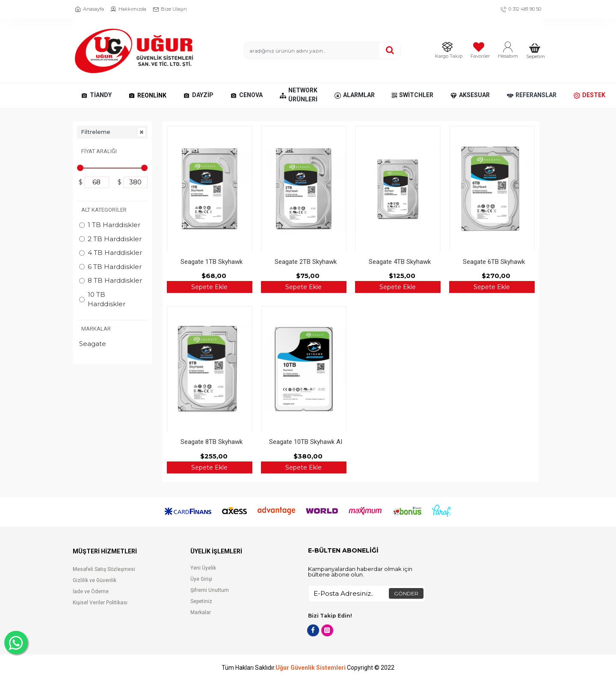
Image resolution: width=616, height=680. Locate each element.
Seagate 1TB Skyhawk (212, 262)
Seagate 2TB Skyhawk (306, 262)
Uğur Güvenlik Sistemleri (311, 668)
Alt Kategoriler (104, 210)
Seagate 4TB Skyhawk (400, 262)
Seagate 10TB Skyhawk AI (306, 442)
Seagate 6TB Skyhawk (494, 262)
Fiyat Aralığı (99, 151)
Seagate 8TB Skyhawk (212, 442)
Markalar (96, 329)
